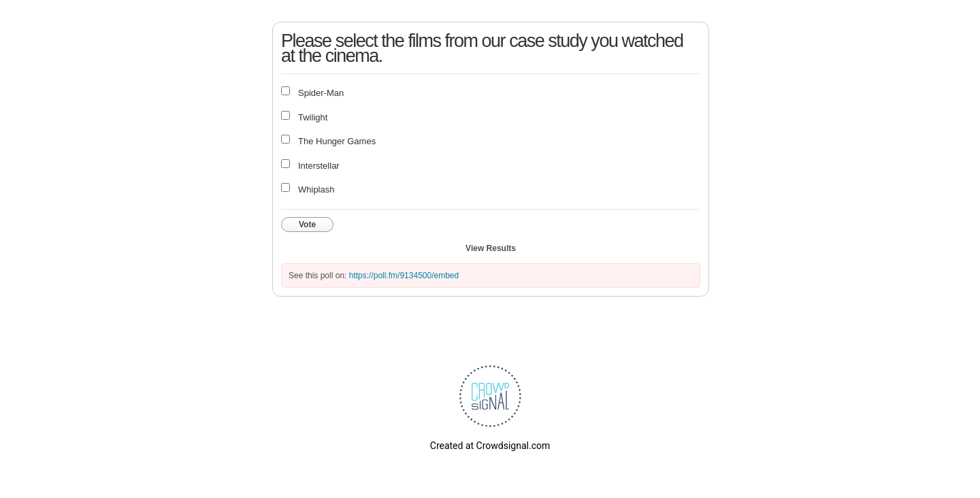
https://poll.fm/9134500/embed (404, 276)
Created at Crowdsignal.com (490, 446)
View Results (491, 248)
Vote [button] (307, 225)
